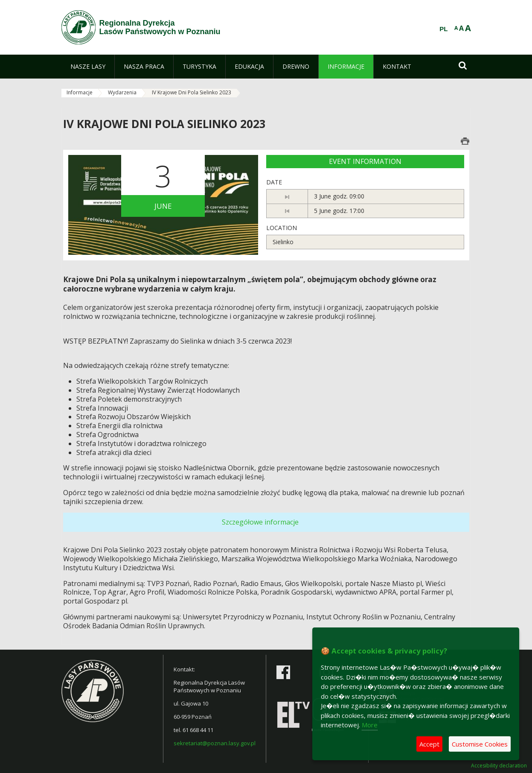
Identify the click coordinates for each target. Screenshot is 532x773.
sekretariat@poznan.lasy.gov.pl (215, 743)
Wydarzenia (122, 92)
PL (443, 29)
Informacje (80, 92)
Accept (429, 744)
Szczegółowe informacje (260, 522)
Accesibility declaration (499, 766)
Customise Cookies (480, 744)
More (370, 725)
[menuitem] (88, 67)
